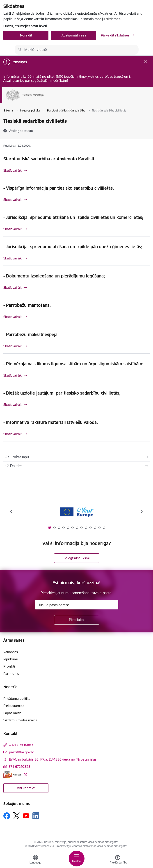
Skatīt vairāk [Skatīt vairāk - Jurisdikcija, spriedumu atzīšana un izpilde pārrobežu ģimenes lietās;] (13, 258)
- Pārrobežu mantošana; (27, 305)
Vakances (11, 652)
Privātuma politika (17, 699)
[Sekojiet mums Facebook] (7, 816)
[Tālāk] (142, 511)
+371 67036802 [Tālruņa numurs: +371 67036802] (21, 745)
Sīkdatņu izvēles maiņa (20, 720)
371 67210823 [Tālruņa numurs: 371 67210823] (19, 767)
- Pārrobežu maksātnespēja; (31, 334)
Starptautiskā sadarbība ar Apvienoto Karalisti (49, 159)
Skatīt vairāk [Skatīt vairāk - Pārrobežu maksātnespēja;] (13, 346)
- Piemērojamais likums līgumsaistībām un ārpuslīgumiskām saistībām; (73, 364)
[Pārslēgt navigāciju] (77, 859)
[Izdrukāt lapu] (76, 457)
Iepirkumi (10, 659)
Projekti (9, 666)
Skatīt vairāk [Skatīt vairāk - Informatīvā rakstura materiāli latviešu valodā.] (13, 434)
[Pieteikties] (77, 620)
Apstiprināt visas (74, 35)
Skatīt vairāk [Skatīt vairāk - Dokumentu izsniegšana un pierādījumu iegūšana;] (13, 287)
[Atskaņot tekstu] (21, 131)
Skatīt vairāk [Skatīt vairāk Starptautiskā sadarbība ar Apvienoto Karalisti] (13, 170)
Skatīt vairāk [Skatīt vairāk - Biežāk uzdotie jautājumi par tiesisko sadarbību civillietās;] (13, 405)
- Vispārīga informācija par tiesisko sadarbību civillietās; (59, 188)
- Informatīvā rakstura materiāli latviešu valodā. (51, 422)
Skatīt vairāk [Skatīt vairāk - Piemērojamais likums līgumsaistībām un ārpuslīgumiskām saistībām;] (13, 375)
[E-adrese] (12, 775)
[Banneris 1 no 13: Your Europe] (76, 512)
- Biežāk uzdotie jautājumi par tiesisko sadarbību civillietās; (62, 393)
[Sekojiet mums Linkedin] (36, 816)
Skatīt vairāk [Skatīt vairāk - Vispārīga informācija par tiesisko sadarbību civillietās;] (13, 200)
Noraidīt (26, 35)
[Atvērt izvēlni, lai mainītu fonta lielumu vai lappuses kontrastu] (118, 860)
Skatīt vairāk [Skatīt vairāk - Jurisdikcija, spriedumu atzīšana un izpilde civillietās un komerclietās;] (13, 229)
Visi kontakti (26, 788)
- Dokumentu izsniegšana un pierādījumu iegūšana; (54, 276)
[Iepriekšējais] (11, 511)
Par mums (11, 674)
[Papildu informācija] (25, 775)
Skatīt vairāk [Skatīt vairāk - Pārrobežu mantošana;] (13, 317)
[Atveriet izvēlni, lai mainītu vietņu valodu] (35, 860)
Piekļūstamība (14, 706)
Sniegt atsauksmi (77, 558)
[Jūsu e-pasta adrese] (77, 605)
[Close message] (145, 62)
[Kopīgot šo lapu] (76, 466)
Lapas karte (12, 713)
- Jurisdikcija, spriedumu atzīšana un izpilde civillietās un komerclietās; (73, 217)
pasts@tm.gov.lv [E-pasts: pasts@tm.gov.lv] (21, 752)
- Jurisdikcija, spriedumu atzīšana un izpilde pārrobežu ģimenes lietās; (73, 247)
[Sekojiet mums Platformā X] (16, 816)
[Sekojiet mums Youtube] (26, 816)
